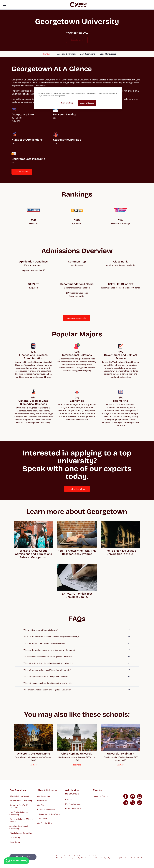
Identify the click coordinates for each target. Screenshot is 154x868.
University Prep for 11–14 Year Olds (20, 806)
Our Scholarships (45, 823)
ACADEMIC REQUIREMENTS (77, 318)
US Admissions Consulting (20, 796)
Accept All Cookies (87, 103)
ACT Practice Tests (73, 808)
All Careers (42, 818)
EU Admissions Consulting (21, 833)
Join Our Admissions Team (48, 814)
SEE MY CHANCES (22, 172)
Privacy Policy (93, 856)
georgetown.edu (77, 40)
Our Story (41, 805)
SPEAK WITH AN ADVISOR (77, 489)
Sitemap (58, 856)
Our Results (42, 801)
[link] (79, 5)
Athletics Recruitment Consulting (19, 827)
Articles (68, 799)
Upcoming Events (100, 796)
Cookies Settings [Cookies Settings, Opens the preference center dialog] (67, 103)
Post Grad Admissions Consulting (19, 813)
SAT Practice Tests (73, 804)
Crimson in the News (46, 810)
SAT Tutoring (15, 837)
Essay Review (15, 842)
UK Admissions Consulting (21, 801)
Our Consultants (44, 796)
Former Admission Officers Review (21, 820)
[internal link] (46, 54)
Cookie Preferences (80, 856)
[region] (78, 98)
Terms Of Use (68, 856)
